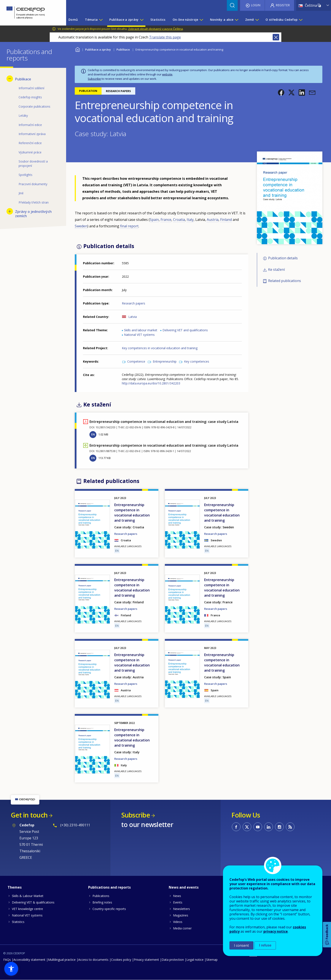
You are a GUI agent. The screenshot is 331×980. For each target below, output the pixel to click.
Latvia (133, 317)
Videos (178, 922)
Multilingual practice (62, 960)
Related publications (285, 281)
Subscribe (94, 79)
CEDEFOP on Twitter (247, 827)
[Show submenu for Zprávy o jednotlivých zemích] (10, 211)
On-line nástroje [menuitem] (185, 20)
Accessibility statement (29, 960)
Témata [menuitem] (91, 20)
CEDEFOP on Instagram (279, 827)
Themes (15, 887)
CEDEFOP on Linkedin (269, 827)
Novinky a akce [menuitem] (222, 20)
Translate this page (165, 37)
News (177, 896)
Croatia (179, 220)
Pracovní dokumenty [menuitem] (33, 184)
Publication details (283, 258)
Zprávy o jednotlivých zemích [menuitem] (33, 214)
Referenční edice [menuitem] (30, 143)
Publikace (123, 49)
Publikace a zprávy (98, 49)
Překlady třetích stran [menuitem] (34, 202)
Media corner (182, 928)
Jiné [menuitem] (21, 193)
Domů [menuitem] (73, 20)
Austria (213, 220)
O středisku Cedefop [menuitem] (282, 20)
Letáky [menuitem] (23, 116)
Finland (226, 220)
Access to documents (93, 960)
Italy (190, 220)
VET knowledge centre (27, 909)
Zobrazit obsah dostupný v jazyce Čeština (155, 29)
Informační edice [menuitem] (30, 125)
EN (93, 434)
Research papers (134, 303)
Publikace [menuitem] (23, 79)
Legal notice (195, 960)
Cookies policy (121, 960)
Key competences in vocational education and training (160, 348)
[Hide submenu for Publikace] (10, 79)
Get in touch (29, 815)
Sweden (81, 226)
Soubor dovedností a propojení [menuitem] (33, 163)
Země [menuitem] (250, 20)
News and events (184, 887)
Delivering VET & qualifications (33, 902)
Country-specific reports (109, 909)
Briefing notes (102, 902)
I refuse (265, 945)
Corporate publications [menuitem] (34, 106)
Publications (101, 896)
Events (178, 902)
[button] (281, 92)
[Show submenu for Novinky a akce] (236, 20)
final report (129, 226)
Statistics (18, 922)
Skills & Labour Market (28, 896)
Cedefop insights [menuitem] (30, 97)
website (167, 74)
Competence (136, 361)
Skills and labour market (141, 330)
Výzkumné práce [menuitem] (30, 152)
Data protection (173, 960)
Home (77, 49)
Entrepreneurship (165, 361)
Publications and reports (109, 887)
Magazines (181, 915)
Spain (154, 220)
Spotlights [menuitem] (25, 175)
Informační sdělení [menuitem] (31, 88)
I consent (241, 945)
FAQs (7, 960)
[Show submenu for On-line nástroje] (201, 20)
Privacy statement (146, 960)
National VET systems (139, 335)
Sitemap (212, 960)
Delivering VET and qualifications (185, 330)
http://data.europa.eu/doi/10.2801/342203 (151, 383)
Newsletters (181, 909)
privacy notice (276, 931)
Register (283, 5)
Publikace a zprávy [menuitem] (124, 20)
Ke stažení (276, 269)
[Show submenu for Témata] (101, 20)
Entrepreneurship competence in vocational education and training (132, 513)
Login (256, 5)
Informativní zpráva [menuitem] (32, 134)
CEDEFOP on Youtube (258, 827)
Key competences (197, 361)
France (166, 220)
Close (276, 37)
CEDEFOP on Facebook (236, 827)
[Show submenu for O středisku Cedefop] (301, 20)
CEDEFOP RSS (290, 827)
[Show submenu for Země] (257, 20)
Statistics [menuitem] (158, 20)
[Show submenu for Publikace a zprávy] (142, 20)
